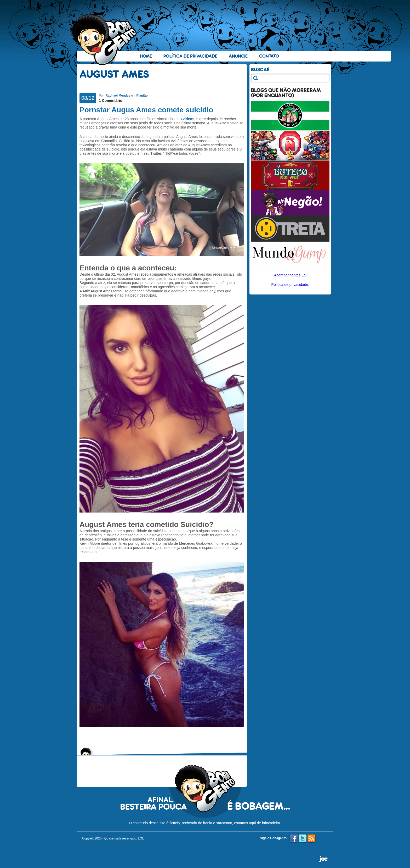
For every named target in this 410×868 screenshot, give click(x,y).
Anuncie (238, 56)
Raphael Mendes (118, 96)
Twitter (303, 839)
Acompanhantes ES (290, 275)
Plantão (142, 96)
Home (146, 56)
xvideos (187, 119)
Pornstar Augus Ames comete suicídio (146, 110)
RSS (311, 839)
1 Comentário (110, 101)
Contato (269, 56)
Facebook (294, 839)
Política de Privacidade (190, 56)
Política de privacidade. (290, 285)
